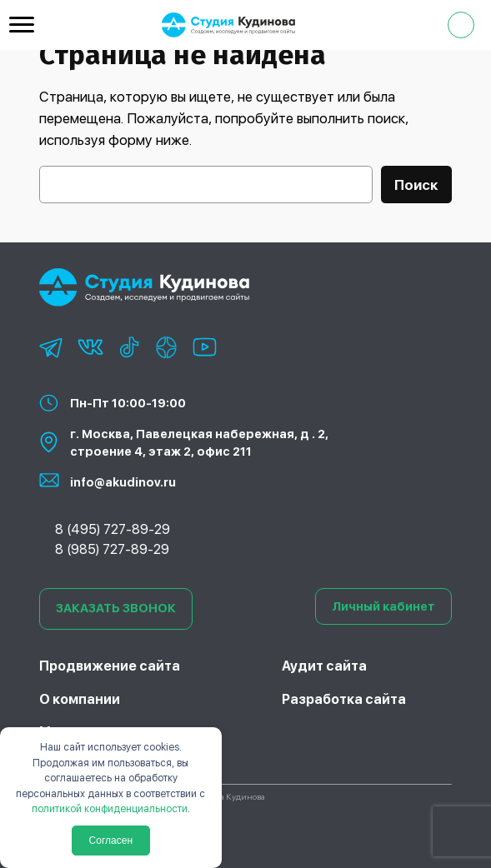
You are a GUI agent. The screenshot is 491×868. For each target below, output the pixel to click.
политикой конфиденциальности (110, 809)
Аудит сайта (324, 666)
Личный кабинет (383, 606)
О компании (80, 699)
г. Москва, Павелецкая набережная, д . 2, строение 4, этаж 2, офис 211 (199, 442)
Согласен (111, 841)
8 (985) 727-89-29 (112, 549)
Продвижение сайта (110, 666)
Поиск (416, 185)
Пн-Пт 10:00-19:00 (128, 403)
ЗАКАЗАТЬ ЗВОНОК (116, 608)
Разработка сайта (344, 699)
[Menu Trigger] (22, 24)
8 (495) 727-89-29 (113, 529)
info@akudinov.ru (123, 482)
